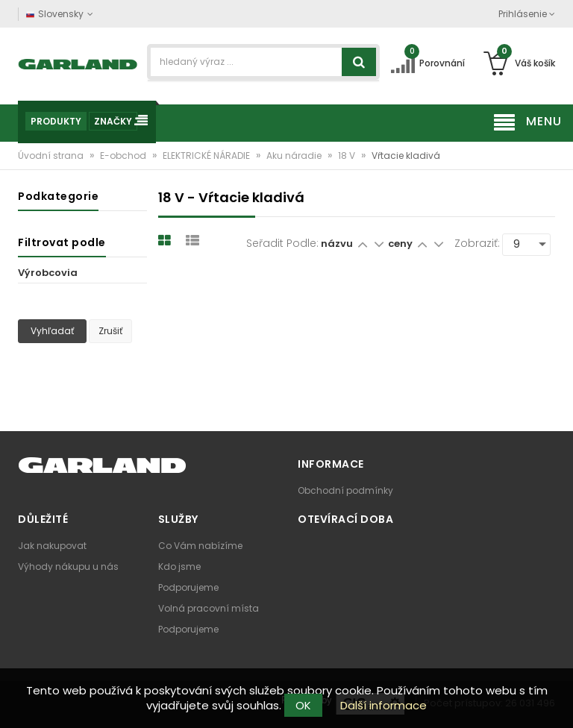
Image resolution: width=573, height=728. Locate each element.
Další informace (383, 705)
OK (303, 705)
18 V (348, 156)
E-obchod (124, 156)
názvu (337, 244)
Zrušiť (110, 331)
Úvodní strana (52, 156)
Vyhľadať (52, 331)
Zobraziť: (477, 243)
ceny (401, 244)
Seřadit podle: (282, 243)
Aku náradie (295, 156)
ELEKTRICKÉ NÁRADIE (207, 156)
